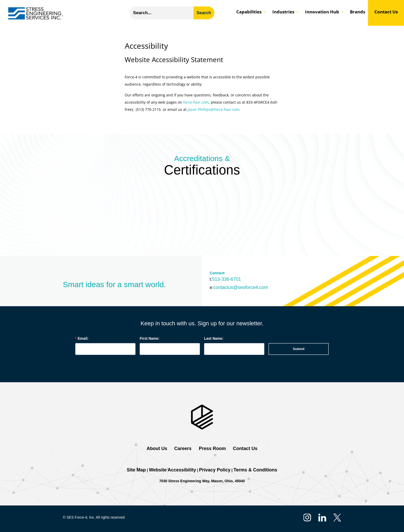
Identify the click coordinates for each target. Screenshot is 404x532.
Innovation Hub (322, 12)
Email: (83, 338)
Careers (183, 448)
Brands (357, 12)
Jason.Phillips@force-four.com (213, 109)
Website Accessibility (172, 470)
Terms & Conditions (255, 470)
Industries (283, 12)
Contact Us (386, 12)
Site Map (136, 470)
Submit (298, 349)
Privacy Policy (215, 470)
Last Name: (214, 338)
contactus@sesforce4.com (241, 287)
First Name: (150, 338)
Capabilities (249, 12)
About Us (157, 448)
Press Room (212, 448)
